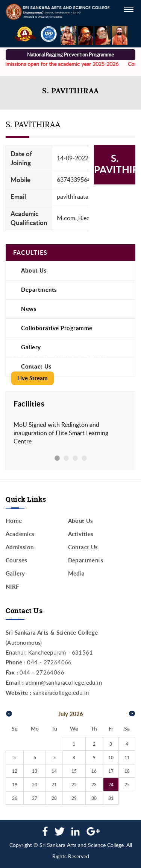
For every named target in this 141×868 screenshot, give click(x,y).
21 (54, 784)
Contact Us (83, 547)
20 (35, 784)
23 (94, 784)
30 (94, 798)
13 (35, 771)
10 (111, 757)
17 (111, 771)
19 (15, 784)
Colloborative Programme (57, 328)
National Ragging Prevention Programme (70, 55)
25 (127, 784)
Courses (17, 560)
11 (127, 757)
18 (127, 771)
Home (14, 521)
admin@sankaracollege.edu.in (64, 682)
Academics (20, 534)
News (29, 309)
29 (74, 798)
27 (35, 798)
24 (111, 784)
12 (15, 771)
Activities (81, 534)
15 (74, 771)
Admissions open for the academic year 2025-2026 (60, 64)
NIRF (12, 587)
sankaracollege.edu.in (61, 693)
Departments (39, 290)
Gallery (31, 347)
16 (94, 771)
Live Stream (33, 378)
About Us (34, 270)
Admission (20, 547)
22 (74, 784)
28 (54, 798)
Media (77, 573)
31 (111, 798)
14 (54, 771)
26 (15, 798)
